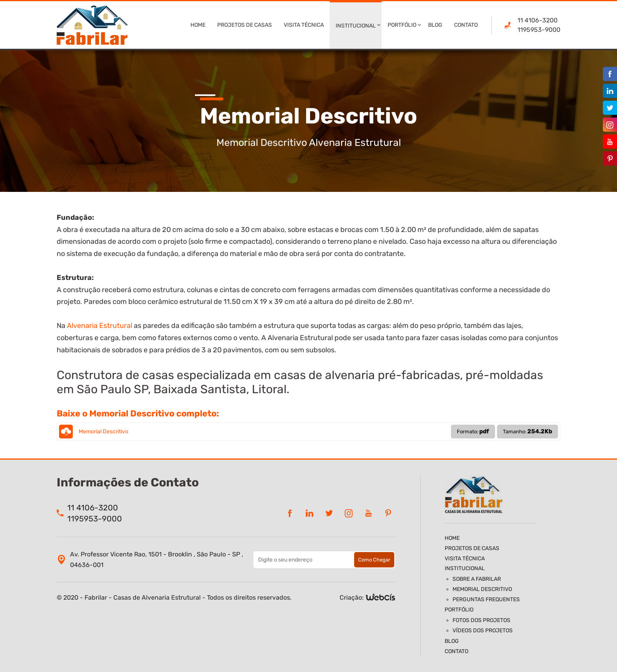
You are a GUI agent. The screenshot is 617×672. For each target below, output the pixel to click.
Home (198, 25)
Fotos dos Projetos (481, 620)
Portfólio (402, 25)
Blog (435, 25)
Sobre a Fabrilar (477, 579)
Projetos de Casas (245, 25)
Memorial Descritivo (308, 432)
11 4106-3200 (538, 20)
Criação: (352, 597)
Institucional (356, 26)
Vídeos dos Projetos (483, 631)
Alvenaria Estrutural (100, 326)
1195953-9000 (539, 30)
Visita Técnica (304, 25)
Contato (466, 25)
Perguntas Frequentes (486, 599)
